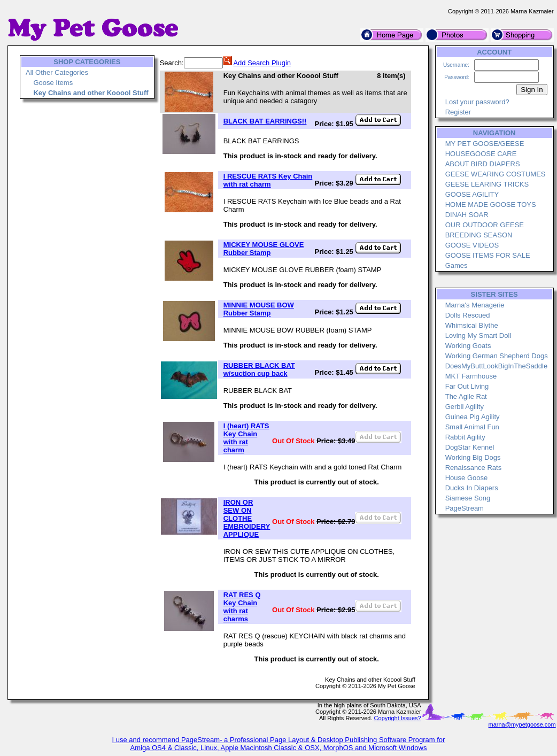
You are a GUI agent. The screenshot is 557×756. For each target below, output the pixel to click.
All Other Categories (57, 72)
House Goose (467, 478)
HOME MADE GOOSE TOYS (491, 205)
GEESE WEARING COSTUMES (496, 174)
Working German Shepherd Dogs (497, 356)
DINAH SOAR (467, 215)
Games (457, 265)
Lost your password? (477, 102)
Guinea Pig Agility (473, 417)
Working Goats (468, 346)
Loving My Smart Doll (478, 335)
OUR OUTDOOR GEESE (485, 225)
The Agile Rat (466, 396)
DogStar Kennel (470, 447)
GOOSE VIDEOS (472, 245)
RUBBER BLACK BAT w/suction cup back (259, 369)
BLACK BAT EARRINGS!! (265, 121)
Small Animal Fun (472, 427)
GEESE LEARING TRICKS (487, 184)
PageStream (465, 508)
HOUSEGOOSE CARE (481, 154)
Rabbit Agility (465, 437)
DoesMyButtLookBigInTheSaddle (497, 366)
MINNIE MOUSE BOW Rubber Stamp (259, 309)
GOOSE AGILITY (472, 194)
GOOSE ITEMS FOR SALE (488, 255)
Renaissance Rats (474, 468)
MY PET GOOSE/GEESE (485, 144)
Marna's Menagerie (475, 305)
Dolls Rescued (468, 315)
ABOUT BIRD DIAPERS (483, 164)
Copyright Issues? (398, 718)
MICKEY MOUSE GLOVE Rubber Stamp (264, 249)
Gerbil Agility (465, 407)
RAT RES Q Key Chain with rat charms (242, 607)
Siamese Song (468, 498)
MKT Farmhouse (471, 376)
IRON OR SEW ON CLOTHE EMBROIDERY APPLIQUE (247, 518)
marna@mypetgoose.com (522, 724)
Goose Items (53, 83)
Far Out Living (467, 386)
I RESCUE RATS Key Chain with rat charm (268, 180)
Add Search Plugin (262, 63)
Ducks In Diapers (472, 488)
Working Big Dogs (473, 457)
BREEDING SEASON (479, 235)
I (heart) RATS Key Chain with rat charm (246, 438)
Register (458, 112)
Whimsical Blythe (472, 325)
